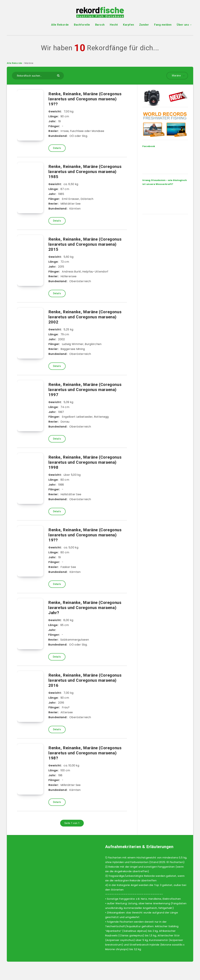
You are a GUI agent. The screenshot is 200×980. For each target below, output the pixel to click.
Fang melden (163, 25)
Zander (144, 25)
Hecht (114, 25)
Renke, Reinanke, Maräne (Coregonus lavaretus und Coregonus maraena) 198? (85, 753)
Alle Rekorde (60, 25)
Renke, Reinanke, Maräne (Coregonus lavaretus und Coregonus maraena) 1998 (85, 462)
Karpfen (129, 25)
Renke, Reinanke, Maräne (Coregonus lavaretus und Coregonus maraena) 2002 (85, 317)
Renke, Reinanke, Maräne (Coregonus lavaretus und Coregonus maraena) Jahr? (85, 608)
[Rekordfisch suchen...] (38, 76)
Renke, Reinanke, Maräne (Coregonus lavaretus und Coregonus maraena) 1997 (85, 390)
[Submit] (59, 75)
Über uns (183, 25)
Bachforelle (82, 25)
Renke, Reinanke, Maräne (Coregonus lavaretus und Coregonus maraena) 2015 (85, 244)
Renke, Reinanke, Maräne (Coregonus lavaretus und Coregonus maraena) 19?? (85, 99)
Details (57, 148)
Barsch (100, 25)
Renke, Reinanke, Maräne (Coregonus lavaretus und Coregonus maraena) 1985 (85, 172)
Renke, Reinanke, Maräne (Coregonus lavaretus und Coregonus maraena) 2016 (85, 680)
